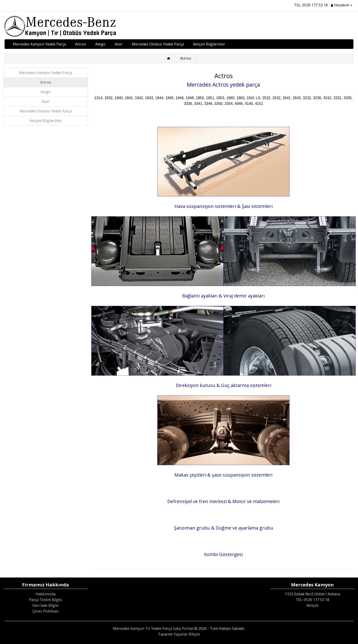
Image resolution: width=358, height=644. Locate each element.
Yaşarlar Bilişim (187, 634)
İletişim (312, 605)
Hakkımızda (46, 594)
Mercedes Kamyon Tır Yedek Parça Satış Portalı (153, 628)
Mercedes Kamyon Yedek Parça (39, 44)
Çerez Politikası (46, 611)
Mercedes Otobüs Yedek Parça (158, 44)
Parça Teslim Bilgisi (46, 600)
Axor (119, 44)
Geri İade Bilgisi (46, 605)
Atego (100, 44)
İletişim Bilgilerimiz (209, 44)
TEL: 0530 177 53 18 (311, 5)
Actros (81, 44)
